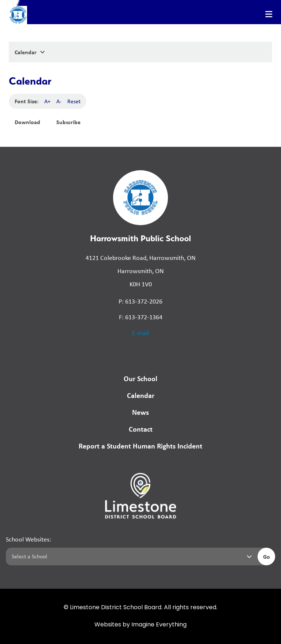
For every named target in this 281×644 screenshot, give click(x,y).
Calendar (141, 395)
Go (267, 556)
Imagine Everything (159, 625)
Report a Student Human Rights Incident (140, 446)
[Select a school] (130, 556)
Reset (74, 101)
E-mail (140, 333)
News (140, 412)
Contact (141, 429)
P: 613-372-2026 (140, 301)
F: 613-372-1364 (141, 317)
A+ (47, 101)
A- (59, 101)
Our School (140, 378)
